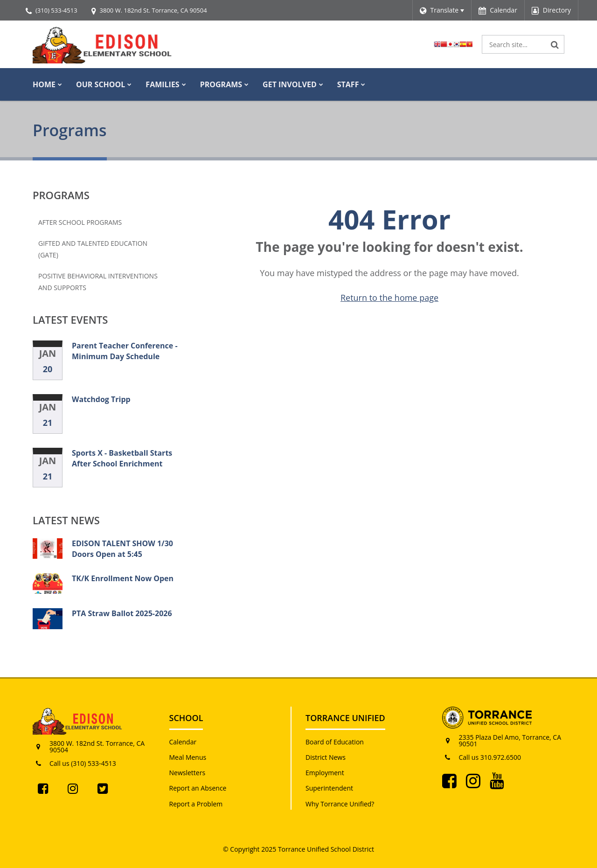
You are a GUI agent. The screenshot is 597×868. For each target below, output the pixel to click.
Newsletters (187, 773)
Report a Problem (196, 804)
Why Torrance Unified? (340, 804)
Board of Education (335, 742)
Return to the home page (389, 298)
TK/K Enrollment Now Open (123, 578)
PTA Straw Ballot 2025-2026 (122, 613)
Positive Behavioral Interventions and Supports (98, 282)
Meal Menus (188, 757)
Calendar (183, 742)
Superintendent (329, 788)
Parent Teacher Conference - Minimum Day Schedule (125, 351)
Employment (325, 773)
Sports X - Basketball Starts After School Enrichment (122, 458)
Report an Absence (198, 788)
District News (326, 757)
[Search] (555, 44)
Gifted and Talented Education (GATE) (93, 249)
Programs (61, 195)
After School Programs (80, 222)
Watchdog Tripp (101, 399)
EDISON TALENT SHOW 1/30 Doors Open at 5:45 (122, 549)
